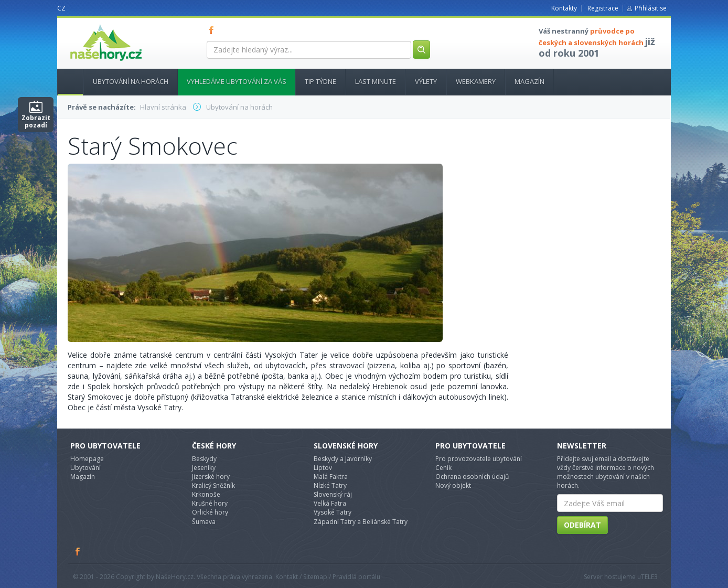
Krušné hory (210, 503)
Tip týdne (320, 81)
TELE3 (649, 577)
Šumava (204, 522)
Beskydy (204, 459)
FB (213, 30)
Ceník (443, 468)
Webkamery (476, 81)
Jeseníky (204, 468)
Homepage (87, 459)
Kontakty (564, 8)
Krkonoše (206, 494)
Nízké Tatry (330, 485)
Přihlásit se (651, 8)
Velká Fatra (330, 503)
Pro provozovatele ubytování (479, 459)
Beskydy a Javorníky (343, 459)
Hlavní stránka (66, 81)
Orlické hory (210, 512)
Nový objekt (453, 485)
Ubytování (85, 468)
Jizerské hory (211, 477)
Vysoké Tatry (333, 512)
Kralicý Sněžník (213, 485)
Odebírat (582, 525)
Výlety (426, 81)
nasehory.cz (87, 24)
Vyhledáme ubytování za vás (237, 81)
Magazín (529, 81)
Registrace (603, 8)
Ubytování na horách (131, 81)
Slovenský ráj (333, 494)
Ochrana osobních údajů (472, 477)
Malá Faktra (331, 477)
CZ (61, 8)
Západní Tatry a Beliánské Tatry (361, 522)
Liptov (323, 468)
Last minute (376, 81)
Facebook (78, 551)
